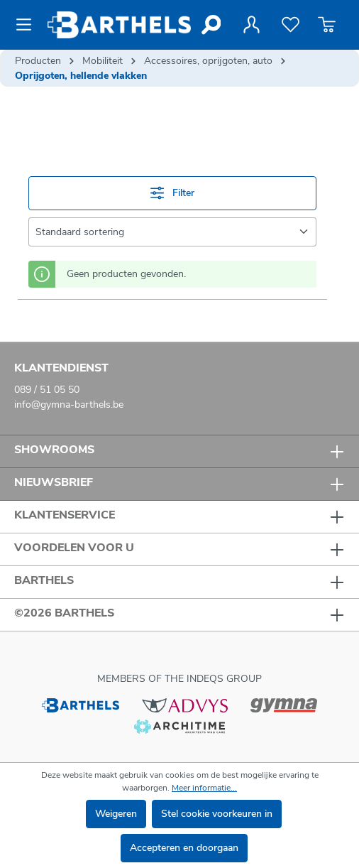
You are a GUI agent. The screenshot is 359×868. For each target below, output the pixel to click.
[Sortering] (172, 232)
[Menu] (28, 25)
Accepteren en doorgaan (184, 848)
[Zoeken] (210, 25)
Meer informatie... (204, 788)
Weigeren (116, 814)
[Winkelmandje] (327, 25)
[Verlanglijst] (291, 25)
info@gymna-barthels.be (69, 405)
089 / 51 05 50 (47, 390)
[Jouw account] (251, 25)
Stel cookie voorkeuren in (217, 814)
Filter (172, 193)
